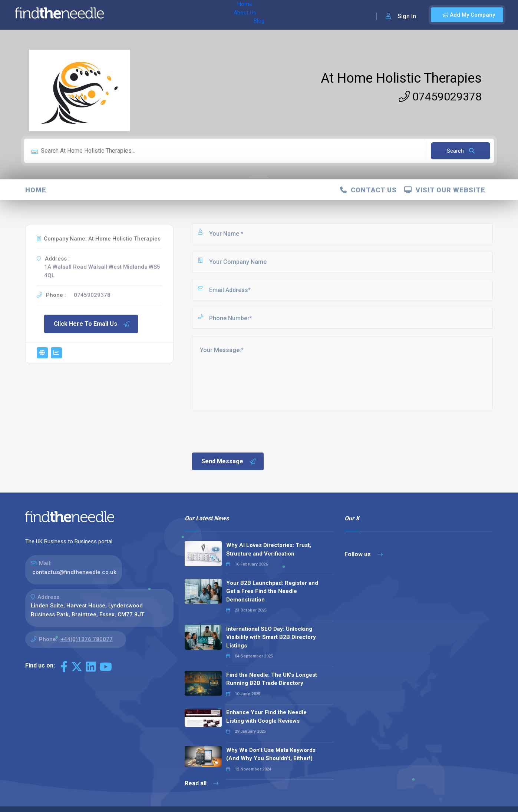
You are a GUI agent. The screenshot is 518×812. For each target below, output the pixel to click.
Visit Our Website (445, 190)
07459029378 (440, 97)
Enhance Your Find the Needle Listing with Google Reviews (266, 717)
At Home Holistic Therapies (401, 78)
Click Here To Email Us (92, 324)
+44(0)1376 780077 (87, 639)
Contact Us (368, 190)
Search (461, 151)
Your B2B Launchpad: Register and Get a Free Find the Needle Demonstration (272, 591)
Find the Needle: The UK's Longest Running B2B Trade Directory (272, 679)
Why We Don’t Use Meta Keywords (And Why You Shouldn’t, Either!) (271, 754)
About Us (159, 15)
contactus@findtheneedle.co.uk (74, 572)
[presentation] (247, 431)
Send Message (229, 461)
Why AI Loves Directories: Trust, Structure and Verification (269, 549)
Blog (185, 15)
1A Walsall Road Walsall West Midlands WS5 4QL (102, 271)
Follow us (364, 554)
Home (131, 15)
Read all (202, 783)
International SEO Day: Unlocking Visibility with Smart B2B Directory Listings (271, 637)
